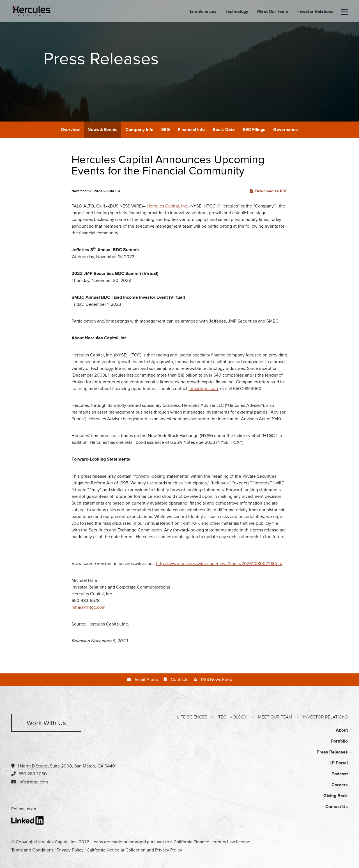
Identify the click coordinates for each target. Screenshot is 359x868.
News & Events (103, 130)
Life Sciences (203, 12)
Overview (70, 130)
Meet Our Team (273, 12)
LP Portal (339, 763)
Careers (340, 785)
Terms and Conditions (32, 850)
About (342, 730)
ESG (166, 130)
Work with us (46, 723)
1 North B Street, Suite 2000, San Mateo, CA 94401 (64, 766)
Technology (237, 12)
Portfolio (339, 741)
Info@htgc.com (33, 782)
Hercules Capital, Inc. (167, 206)
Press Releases (332, 752)
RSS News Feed (217, 680)
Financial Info (191, 130)
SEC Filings (254, 130)
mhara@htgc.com (88, 607)
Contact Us (337, 807)
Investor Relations (315, 12)
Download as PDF (268, 191)
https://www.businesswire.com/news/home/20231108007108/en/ (219, 564)
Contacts (179, 680)
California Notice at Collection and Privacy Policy (134, 850)
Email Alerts (146, 680)
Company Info (139, 130)
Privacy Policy (70, 850)
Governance (286, 130)
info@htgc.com (203, 389)
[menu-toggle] (344, 12)
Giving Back (336, 796)
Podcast (340, 774)
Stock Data (224, 130)
